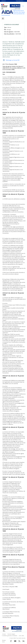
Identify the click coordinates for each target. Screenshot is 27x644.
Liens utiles (21, 636)
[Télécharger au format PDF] (11, 60)
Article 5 (5, 376)
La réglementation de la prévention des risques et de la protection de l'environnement (13, 11)
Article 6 (5, 427)
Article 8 (5, 529)
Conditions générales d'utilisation (10, 636)
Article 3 (6, 194)
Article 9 (5, 555)
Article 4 (5, 293)
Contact (4, 634)
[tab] (3, 19)
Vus (4, 74)
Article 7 (5, 477)
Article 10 (6, 567)
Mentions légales (11, 634)
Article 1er (6, 112)
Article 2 (5, 131)
